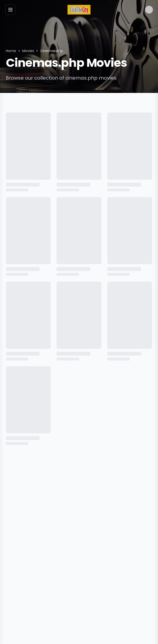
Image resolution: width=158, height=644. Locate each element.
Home (11, 51)
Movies (28, 51)
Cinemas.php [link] (52, 51)
